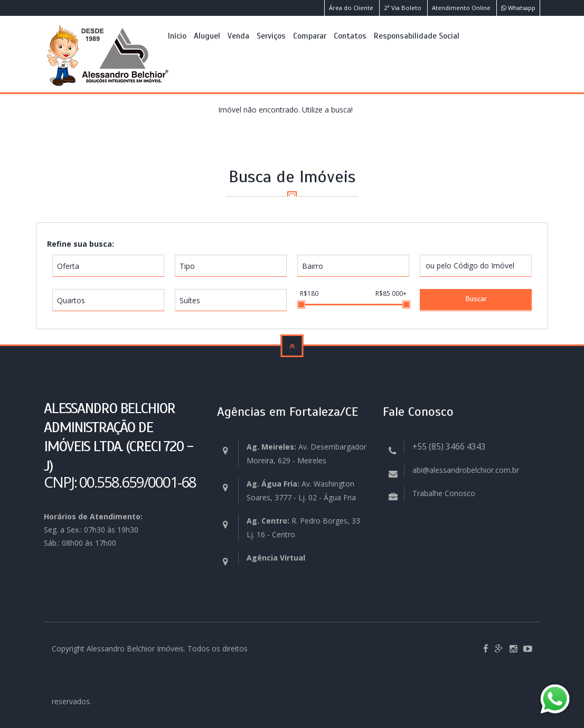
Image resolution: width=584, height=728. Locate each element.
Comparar (310, 36)
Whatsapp (518, 8)
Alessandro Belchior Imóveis (135, 648)
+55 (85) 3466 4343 (449, 447)
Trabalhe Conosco (444, 493)
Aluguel (207, 36)
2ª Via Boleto (403, 8)
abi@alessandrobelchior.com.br (466, 470)
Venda (238, 36)
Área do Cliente (351, 8)
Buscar (476, 299)
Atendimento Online (461, 8)
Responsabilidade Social (417, 36)
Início (177, 36)
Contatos (350, 36)
